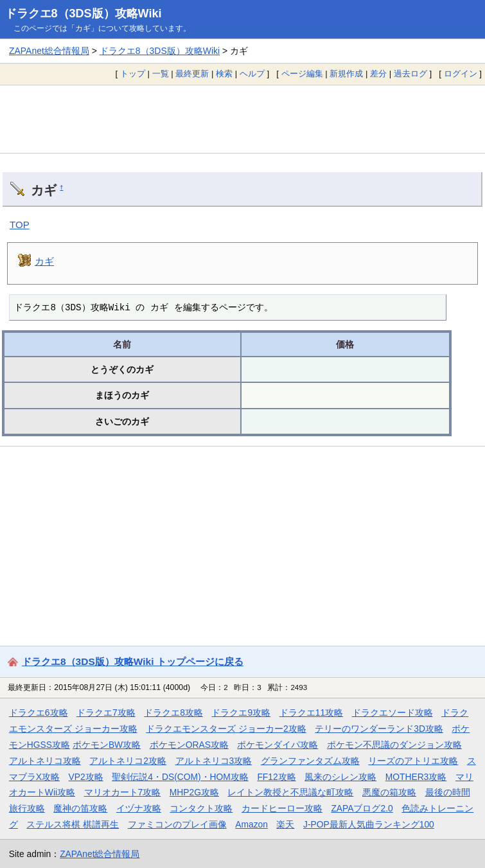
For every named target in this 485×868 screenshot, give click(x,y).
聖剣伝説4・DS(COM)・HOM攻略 (180, 777)
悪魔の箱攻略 (389, 792)
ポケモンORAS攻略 (189, 745)
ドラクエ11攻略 (311, 713)
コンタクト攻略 (201, 808)
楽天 (285, 824)
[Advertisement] (242, 119)
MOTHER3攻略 (416, 777)
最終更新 (192, 74)
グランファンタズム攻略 (310, 761)
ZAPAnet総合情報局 (49, 51)
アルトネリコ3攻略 (214, 761)
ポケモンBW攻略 (107, 745)
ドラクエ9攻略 (241, 713)
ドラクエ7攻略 (106, 713)
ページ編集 (302, 74)
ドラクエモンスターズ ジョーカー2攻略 (226, 729)
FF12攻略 (276, 777)
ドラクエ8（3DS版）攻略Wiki (84, 13)
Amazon (251, 824)
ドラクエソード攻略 (392, 713)
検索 (224, 74)
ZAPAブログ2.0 (362, 808)
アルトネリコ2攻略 (128, 761)
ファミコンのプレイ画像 (177, 824)
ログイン (461, 74)
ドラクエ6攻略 (39, 713)
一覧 (161, 74)
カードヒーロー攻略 (282, 808)
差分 (378, 74)
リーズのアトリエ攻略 (413, 761)
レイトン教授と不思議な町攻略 (290, 792)
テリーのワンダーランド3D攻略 (379, 729)
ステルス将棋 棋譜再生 (73, 824)
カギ (44, 261)
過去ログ (410, 74)
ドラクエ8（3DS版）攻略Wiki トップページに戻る (133, 661)
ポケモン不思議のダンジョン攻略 (394, 745)
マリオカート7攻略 (123, 792)
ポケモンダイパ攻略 (278, 745)
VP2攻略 (86, 777)
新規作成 (346, 74)
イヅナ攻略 (139, 808)
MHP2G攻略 (194, 792)
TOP (20, 225)
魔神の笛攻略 (80, 808)
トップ (133, 74)
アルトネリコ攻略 (45, 761)
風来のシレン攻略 (340, 777)
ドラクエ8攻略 (173, 713)
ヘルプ (252, 74)
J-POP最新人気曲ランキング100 (369, 824)
